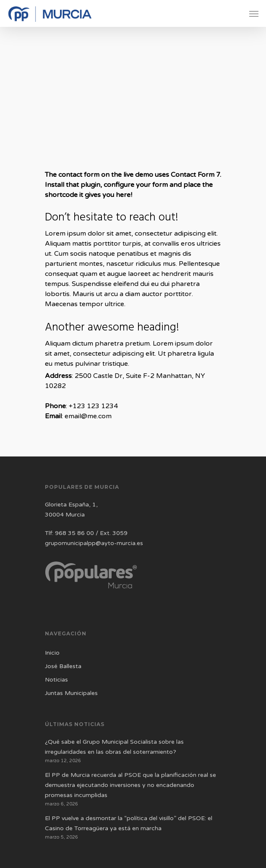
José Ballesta (63, 666)
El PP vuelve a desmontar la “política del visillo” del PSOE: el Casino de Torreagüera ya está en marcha (129, 823)
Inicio (52, 653)
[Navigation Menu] (254, 13)
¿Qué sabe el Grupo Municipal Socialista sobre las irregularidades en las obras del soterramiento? (114, 747)
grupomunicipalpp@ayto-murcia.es (94, 543)
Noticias (56, 680)
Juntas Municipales (71, 693)
